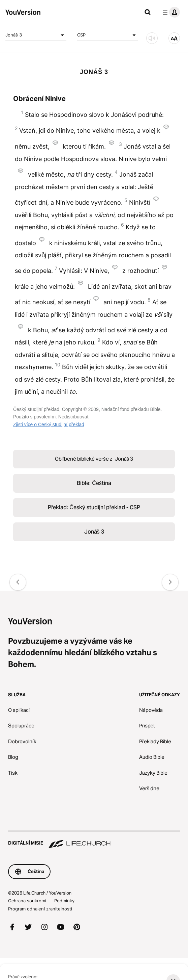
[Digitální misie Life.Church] (94, 840)
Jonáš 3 (36, 35)
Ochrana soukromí (27, 901)
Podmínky (64, 901)
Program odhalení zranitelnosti (40, 909)
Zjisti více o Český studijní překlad (49, 424)
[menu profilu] (170, 12)
